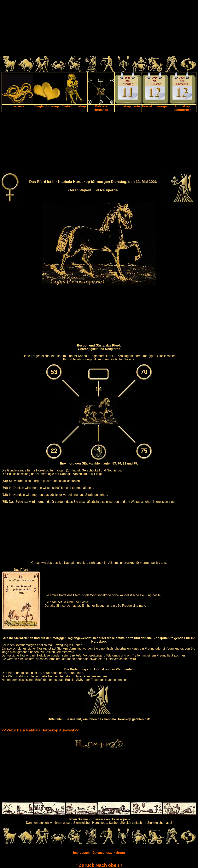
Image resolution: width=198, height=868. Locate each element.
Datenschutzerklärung (109, 853)
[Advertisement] (99, 29)
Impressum (81, 853)
